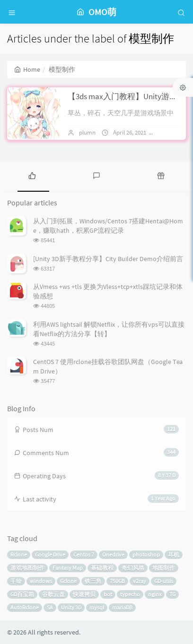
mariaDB (122, 607)
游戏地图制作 (27, 568)
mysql (97, 607)
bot (108, 594)
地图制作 (164, 568)
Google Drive (50, 555)
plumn (87, 132)
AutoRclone (25, 607)
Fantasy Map (68, 568)
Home (27, 69)
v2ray (140, 581)
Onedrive (113, 555)
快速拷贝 (84, 594)
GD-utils (164, 581)
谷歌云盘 (53, 594)
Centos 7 (84, 555)
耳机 (174, 555)
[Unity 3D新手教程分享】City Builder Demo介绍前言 (108, 259)
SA (50, 607)
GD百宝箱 (22, 594)
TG (172, 594)
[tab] (32, 175)
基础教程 (102, 568)
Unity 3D (71, 607)
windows (41, 581)
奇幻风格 (133, 568)
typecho (130, 594)
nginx (155, 594)
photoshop (146, 555)
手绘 (16, 581)
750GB (117, 581)
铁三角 (93, 581)
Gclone (68, 581)
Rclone (19, 555)
